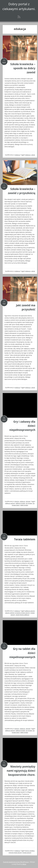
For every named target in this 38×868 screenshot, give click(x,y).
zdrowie (28, 501)
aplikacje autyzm (10, 503)
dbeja (24, 864)
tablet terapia (24, 505)
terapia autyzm (27, 853)
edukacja (17, 155)
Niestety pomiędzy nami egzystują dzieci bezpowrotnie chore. (21, 771)
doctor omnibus (30, 851)
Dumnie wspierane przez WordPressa (16, 862)
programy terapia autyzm (22, 613)
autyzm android (10, 613)
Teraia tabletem (25, 539)
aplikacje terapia (20, 503)
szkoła (33, 155)
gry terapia (29, 503)
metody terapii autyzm (15, 853)
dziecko (17, 501)
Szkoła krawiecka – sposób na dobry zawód (23, 68)
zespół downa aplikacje (22, 615)
